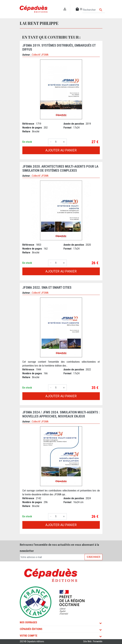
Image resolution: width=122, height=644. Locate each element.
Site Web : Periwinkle (93, 641)
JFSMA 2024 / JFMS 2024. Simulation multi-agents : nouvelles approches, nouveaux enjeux (61, 414)
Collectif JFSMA (40, 55)
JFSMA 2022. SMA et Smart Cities (47, 287)
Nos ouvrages (28, 622)
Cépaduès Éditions (31, 629)
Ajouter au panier (61, 150)
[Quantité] (57, 142)
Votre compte (29, 636)
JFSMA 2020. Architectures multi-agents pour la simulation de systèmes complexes (60, 168)
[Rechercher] (93, 10)
